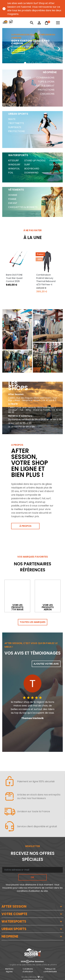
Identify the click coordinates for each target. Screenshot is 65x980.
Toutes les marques (33, 622)
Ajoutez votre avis (46, 664)
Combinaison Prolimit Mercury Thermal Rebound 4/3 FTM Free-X (46, 280)
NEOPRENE (10, 936)
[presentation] (6, 47)
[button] (25, 63)
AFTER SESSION (14, 906)
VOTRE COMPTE (14, 914)
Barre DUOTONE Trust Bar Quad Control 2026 (14, 278)
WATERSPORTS (14, 921)
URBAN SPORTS (14, 929)
